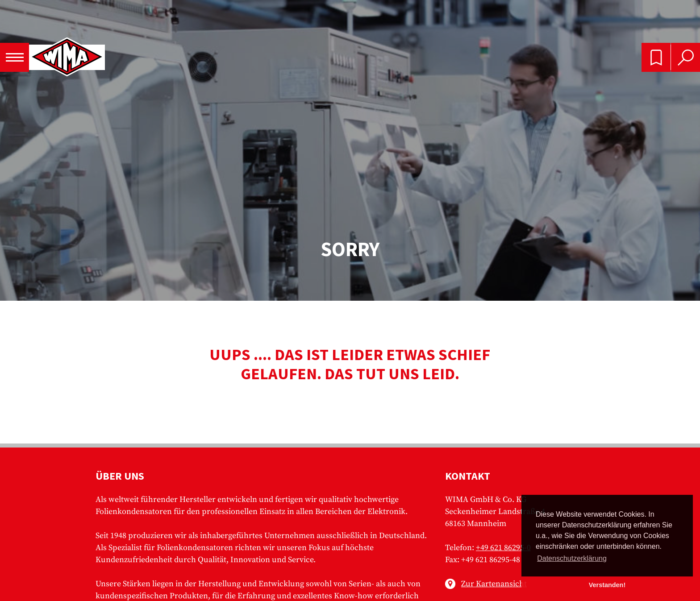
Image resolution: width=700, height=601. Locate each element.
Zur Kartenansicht (494, 584)
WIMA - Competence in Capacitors (67, 58)
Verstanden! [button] (607, 585)
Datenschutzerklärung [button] (572, 558)
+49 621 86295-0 (503, 548)
